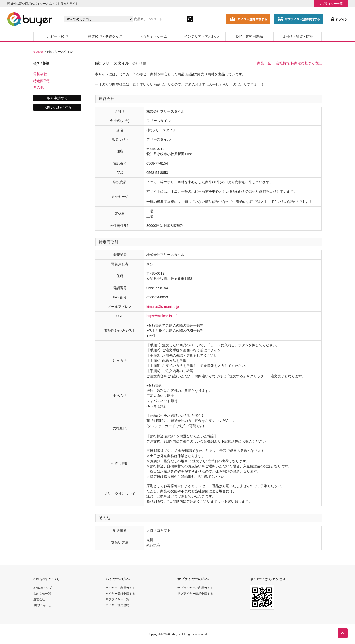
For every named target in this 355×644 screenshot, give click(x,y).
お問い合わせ (42, 605)
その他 (38, 87)
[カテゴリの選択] (98, 19)
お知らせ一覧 (42, 593)
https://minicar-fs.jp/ (161, 316)
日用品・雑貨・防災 (298, 36)
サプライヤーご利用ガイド (195, 588)
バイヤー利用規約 (117, 605)
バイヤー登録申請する (120, 593)
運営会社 (40, 74)
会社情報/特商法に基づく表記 (299, 63)
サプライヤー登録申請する (195, 593)
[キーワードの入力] (160, 19)
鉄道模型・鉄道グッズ (105, 36)
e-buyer (38, 52)
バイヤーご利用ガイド (120, 588)
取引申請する (57, 98)
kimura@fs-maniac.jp (163, 307)
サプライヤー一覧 (331, 4)
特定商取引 (42, 81)
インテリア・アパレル (201, 36)
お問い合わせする (57, 107)
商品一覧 (264, 63)
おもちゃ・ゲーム (153, 36)
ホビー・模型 (57, 36)
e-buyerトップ (43, 588)
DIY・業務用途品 (249, 36)
